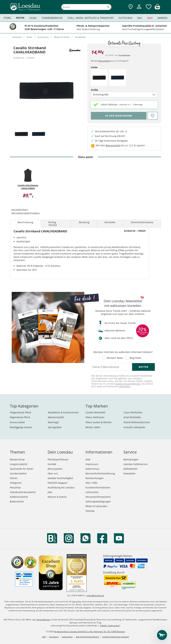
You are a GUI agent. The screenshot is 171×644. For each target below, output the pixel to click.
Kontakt (52, 464)
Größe (100, 90)
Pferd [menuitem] (7, 18)
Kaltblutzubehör (19, 497)
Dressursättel (17, 422)
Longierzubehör (19, 464)
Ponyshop (15, 487)
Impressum (92, 464)
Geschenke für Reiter (22, 469)
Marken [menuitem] (162, 18)
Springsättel (55, 427)
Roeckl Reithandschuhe (137, 422)
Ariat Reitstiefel (132, 417)
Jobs (50, 492)
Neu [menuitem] (140, 18)
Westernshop (17, 459)
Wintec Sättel (93, 427)
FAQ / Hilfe (91, 483)
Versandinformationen (98, 497)
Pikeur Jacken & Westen (99, 422)
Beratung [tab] (84, 222)
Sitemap (90, 511)
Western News (115, 358)
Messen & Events (57, 497)
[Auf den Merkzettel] (152, 116)
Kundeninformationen (98, 487)
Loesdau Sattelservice (136, 464)
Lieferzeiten (92, 492)
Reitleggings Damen (21, 427)
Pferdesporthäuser (58, 459)
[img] (157, 8)
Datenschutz (93, 469)
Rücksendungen (95, 478)
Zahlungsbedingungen (98, 501)
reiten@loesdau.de (95, 596)
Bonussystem (104, 61)
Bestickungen (131, 459)
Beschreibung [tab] (25, 222)
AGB (88, 459)
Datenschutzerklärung (128, 384)
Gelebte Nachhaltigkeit (60, 478)
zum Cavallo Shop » (20, 209)
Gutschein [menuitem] (125, 18)
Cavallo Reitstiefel (95, 412)
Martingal (53, 422)
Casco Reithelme (133, 412)
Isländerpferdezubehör (23, 492)
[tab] (21, 134)
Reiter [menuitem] (20, 18)
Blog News (135, 358)
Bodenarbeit (17, 501)
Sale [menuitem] (150, 18)
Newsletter (130, 473)
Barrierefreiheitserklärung (100, 473)
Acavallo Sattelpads (134, 427)
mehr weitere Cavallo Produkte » (25, 213)
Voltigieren (16, 483)
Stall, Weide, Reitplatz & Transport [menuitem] (91, 18)
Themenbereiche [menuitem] (52, 18)
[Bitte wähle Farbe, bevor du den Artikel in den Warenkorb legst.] (119, 116)
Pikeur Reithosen (95, 417)
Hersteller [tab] (110, 222)
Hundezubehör (18, 473)
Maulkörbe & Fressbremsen (63, 412)
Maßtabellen (131, 469)
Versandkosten (124, 55)
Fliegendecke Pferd (20, 412)
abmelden (125, 386)
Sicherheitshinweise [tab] (142, 222)
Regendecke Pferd (20, 417)
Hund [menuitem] (33, 18)
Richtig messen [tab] (53, 224)
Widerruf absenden (96, 506)
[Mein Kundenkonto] (139, 9)
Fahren (14, 478)
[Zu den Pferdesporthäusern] (131, 7)
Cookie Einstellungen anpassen (116, 637)
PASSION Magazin (58, 483)
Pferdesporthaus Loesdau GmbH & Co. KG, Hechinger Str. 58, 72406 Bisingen (89, 632)
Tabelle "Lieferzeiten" (110, 626)
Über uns (53, 473)
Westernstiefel (56, 417)
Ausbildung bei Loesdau (61, 487)
